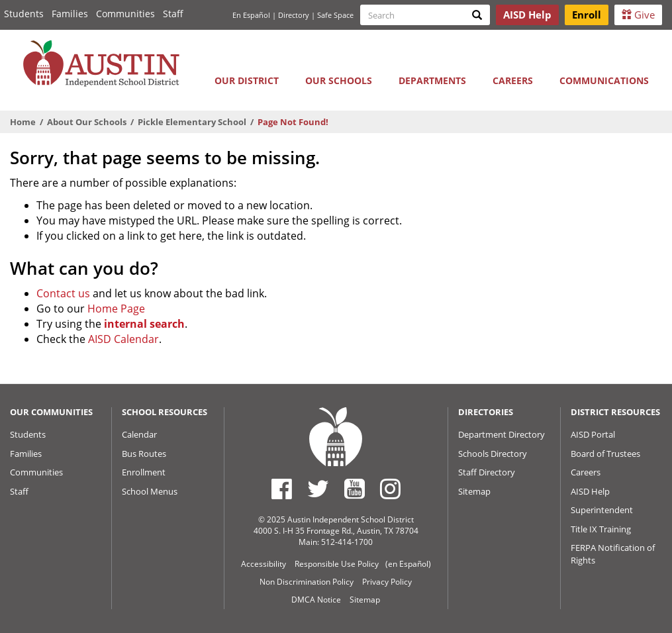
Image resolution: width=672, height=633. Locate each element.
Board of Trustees (605, 454)
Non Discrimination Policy (307, 582)
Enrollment (144, 472)
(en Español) (408, 564)
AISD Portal (593, 434)
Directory (294, 15)
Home (23, 122)
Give (638, 15)
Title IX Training (601, 529)
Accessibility (264, 564)
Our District (247, 80)
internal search (144, 324)
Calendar (139, 434)
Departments (432, 80)
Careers (513, 80)
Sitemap (474, 491)
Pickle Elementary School (192, 122)
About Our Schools (87, 122)
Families (70, 14)
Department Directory (502, 434)
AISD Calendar (123, 339)
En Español (251, 15)
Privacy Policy (387, 582)
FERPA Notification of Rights (613, 554)
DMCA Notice (316, 600)
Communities (125, 14)
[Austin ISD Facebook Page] (282, 489)
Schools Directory (493, 454)
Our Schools (339, 80)
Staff (173, 14)
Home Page (116, 309)
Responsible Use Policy (337, 564)
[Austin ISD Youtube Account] (355, 489)
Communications (604, 80)
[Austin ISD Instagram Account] (390, 489)
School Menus (150, 491)
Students (24, 14)
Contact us (63, 293)
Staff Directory (487, 472)
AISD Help (590, 491)
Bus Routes (144, 454)
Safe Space (335, 15)
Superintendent (602, 510)
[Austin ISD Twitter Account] (318, 489)
